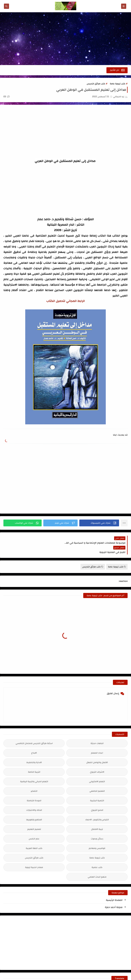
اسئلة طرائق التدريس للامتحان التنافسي (34, 734)
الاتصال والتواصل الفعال (97, 753)
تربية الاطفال (97, 820)
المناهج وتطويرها (34, 810)
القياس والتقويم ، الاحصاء (97, 810)
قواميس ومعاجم (97, 839)
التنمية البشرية (97, 791)
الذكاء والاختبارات (34, 801)
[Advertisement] (65, 39)
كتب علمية (97, 858)
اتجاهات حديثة (97, 734)
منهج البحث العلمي (97, 867)
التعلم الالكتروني (97, 772)
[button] (99, 523)
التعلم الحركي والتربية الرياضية (34, 772)
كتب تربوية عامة (118, 84)
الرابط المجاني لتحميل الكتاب (65, 301)
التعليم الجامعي (97, 781)
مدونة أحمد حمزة (114, 898)
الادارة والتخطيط (34, 753)
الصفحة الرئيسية (114, 891)
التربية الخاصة (34, 762)
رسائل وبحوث (97, 829)
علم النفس (34, 829)
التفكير (34, 781)
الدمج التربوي (97, 801)
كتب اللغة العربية (34, 839)
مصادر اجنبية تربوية (34, 858)
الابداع (34, 743)
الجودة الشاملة (34, 791)
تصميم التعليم (34, 820)
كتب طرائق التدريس (96, 84)
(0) (7, 97)
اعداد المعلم (97, 743)
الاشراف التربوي (97, 762)
